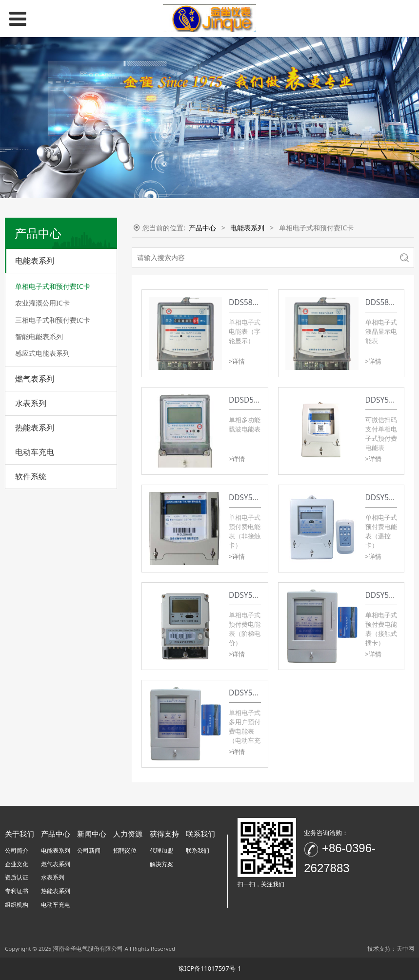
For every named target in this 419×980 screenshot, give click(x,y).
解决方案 (161, 864)
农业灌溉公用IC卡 (42, 303)
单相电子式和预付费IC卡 (53, 286)
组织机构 (17, 905)
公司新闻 (89, 850)
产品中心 (202, 228)
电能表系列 (35, 261)
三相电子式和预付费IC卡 (53, 320)
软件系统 (31, 476)
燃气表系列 (35, 379)
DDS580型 (383, 302)
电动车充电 (35, 452)
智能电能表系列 (39, 337)
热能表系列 (35, 428)
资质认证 (17, 877)
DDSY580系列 (252, 498)
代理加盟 (161, 850)
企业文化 (17, 864)
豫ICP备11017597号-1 (210, 968)
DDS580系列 (250, 302)
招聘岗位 (125, 850)
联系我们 (198, 850)
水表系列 (31, 403)
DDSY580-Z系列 (392, 400)
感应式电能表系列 (42, 353)
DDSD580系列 (253, 400)
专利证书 (17, 891)
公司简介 (17, 850)
